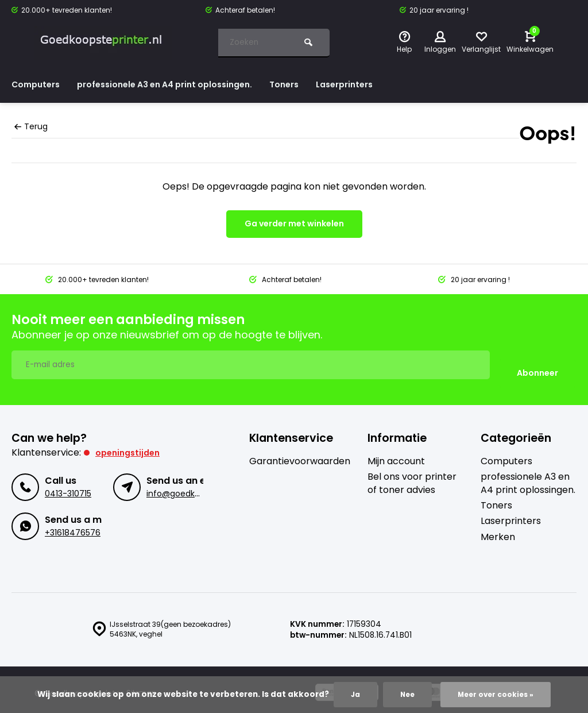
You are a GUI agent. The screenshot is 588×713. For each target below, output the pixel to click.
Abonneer (537, 365)
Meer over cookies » (497, 694)
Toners (311, 84)
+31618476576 (72, 525)
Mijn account (396, 453)
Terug (30, 127)
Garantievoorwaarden (300, 453)
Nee (404, 694)
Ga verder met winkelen (294, 223)
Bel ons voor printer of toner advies (412, 475)
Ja (350, 694)
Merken (498, 529)
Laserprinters (376, 84)
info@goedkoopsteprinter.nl (201, 486)
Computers (38, 84)
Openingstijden (130, 444)
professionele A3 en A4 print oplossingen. (180, 84)
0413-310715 (67, 486)
